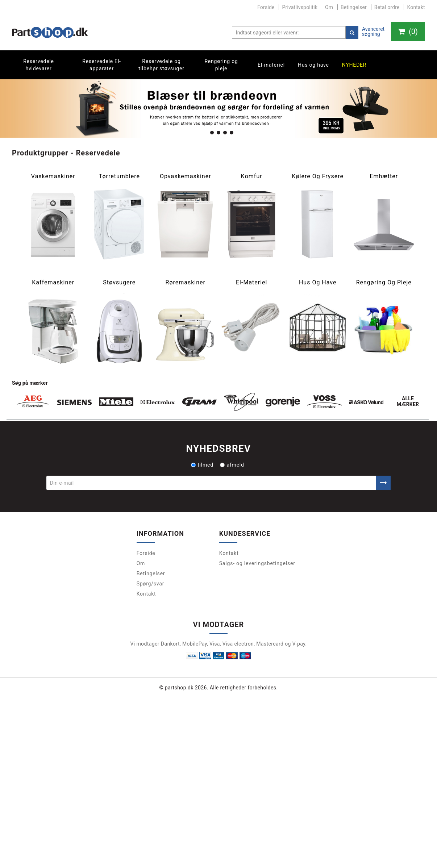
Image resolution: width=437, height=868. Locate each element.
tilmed (202, 465)
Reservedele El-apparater (102, 65)
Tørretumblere (119, 176)
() (408, 32)
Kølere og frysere (317, 176)
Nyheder (354, 65)
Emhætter (384, 176)
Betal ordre (387, 7)
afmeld (232, 465)
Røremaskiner (186, 283)
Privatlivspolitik (300, 7)
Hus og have (313, 65)
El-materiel (271, 65)
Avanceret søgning (373, 32)
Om (329, 7)
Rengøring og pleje (221, 65)
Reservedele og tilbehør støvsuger (161, 65)
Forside (266, 7)
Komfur (252, 176)
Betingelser (354, 7)
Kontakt (416, 7)
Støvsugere (119, 283)
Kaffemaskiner (53, 283)
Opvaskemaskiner (186, 176)
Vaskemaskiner (53, 176)
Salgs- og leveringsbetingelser (257, 563)
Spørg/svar (151, 584)
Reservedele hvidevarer (39, 65)
